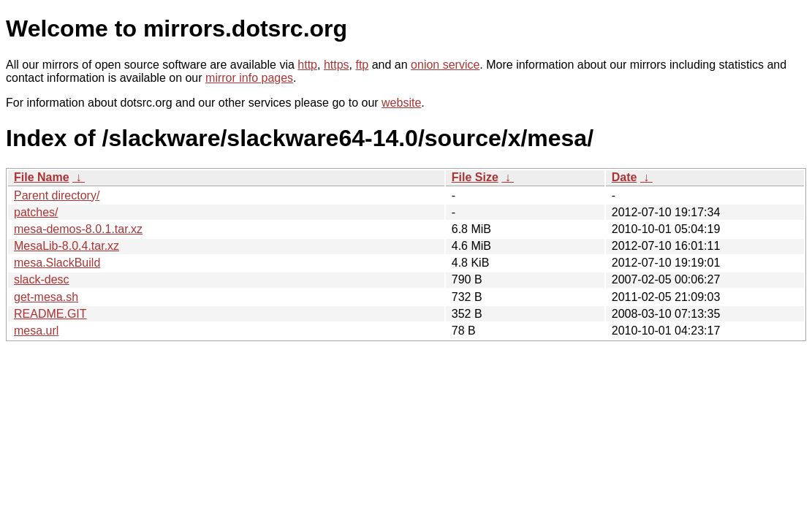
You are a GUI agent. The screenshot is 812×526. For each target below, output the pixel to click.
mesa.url (36, 331)
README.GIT (50, 314)
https (337, 65)
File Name (42, 177)
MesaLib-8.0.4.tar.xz (67, 246)
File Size (475, 177)
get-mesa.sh (46, 297)
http (307, 65)
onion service (445, 65)
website (401, 103)
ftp (362, 65)
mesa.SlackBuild (57, 263)
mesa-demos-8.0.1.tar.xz (78, 229)
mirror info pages (249, 78)
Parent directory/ (57, 195)
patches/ (36, 212)
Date (625, 177)
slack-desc (42, 279)
